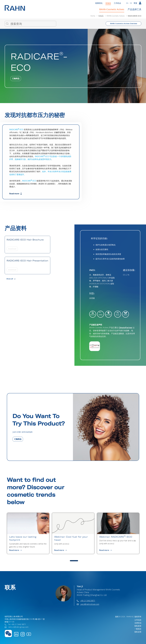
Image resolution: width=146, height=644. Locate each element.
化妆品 (108, 3)
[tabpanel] (28, 533)
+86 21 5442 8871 (86, 601)
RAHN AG (130, 617)
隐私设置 (138, 632)
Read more (16, 194)
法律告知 (138, 623)
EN (127, 3)
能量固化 (99, 3)
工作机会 (117, 3)
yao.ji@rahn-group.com (88, 604)
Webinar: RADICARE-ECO (116, 537)
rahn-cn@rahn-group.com (17, 627)
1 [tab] (74, 561)
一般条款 (138, 629)
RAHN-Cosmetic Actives (112, 9)
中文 (135, 3)
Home (93, 16)
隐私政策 (138, 626)
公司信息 (138, 620)
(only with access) (62, 544)
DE (131, 3)
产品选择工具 (134, 9)
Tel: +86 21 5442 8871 (15, 624)
